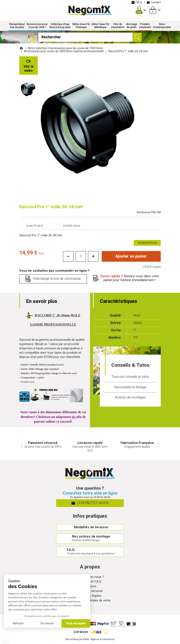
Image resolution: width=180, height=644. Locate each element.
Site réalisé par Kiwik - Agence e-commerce (90, 642)
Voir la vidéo (28, 68)
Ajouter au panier (131, 256)
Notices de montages (130, 397)
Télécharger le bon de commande (57, 279)
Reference (149, 212)
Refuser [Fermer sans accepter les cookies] (18, 623)
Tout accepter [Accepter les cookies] (76, 623)
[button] (6, 639)
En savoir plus (147, 243)
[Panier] (153, 10)
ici (74, 417)
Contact (154, 2)
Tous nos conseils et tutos (130, 377)
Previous (21, 445)
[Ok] (137, 37)
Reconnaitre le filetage (130, 387)
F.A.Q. (137, 2)
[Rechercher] (90, 37)
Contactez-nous (90, 504)
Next (159, 445)
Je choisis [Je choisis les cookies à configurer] (47, 623)
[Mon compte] (139, 10)
